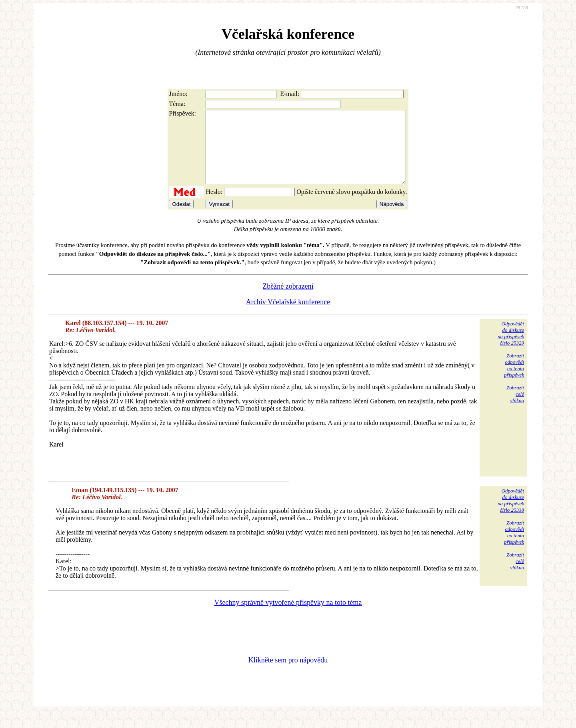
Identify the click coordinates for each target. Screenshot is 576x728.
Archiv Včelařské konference (288, 316)
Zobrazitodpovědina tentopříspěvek (514, 380)
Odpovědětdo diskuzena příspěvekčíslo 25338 (511, 515)
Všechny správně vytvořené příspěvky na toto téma (288, 617)
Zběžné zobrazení (288, 301)
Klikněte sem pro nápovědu (288, 674)
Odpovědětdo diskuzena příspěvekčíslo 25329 (511, 348)
